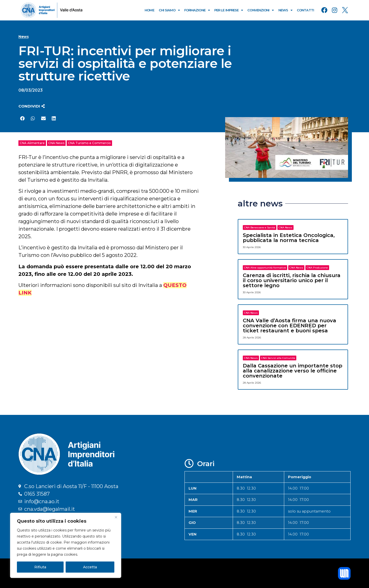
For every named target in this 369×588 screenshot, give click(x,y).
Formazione (197, 10)
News (285, 10)
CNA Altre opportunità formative (265, 268)
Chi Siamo (169, 10)
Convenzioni (260, 10)
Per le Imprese (229, 10)
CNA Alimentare (32, 143)
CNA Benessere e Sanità (260, 228)
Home (149, 10)
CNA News (56, 143)
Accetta (90, 567)
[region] (66, 545)
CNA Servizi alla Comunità (278, 358)
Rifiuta (40, 567)
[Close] (116, 517)
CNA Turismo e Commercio (89, 143)
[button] (32, 106)
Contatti (305, 10)
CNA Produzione (317, 268)
